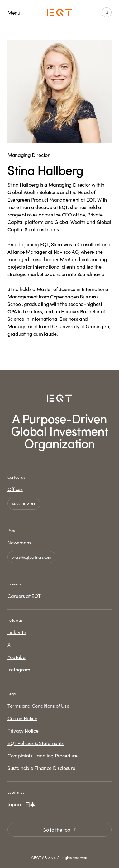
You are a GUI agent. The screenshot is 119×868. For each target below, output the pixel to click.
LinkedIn (17, 632)
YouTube (17, 657)
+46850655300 (24, 504)
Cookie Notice (22, 718)
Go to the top (60, 829)
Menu (14, 12)
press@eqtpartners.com (31, 557)
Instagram (19, 669)
